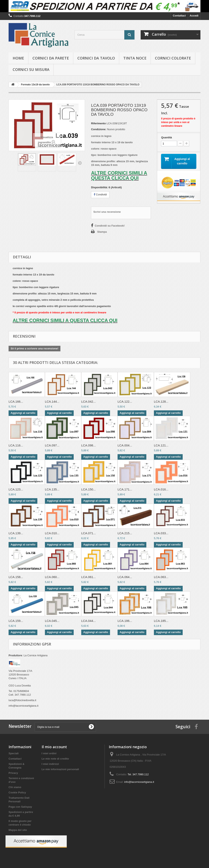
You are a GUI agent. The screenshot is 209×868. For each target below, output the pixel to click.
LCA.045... (52, 621)
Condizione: (99, 129)
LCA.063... (161, 577)
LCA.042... (88, 402)
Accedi (194, 16)
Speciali (14, 753)
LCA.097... (52, 445)
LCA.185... (161, 621)
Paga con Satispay (20, 807)
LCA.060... (52, 577)
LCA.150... (88, 489)
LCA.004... (125, 445)
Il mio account (54, 747)
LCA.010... (52, 533)
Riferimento (98, 123)
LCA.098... (88, 445)
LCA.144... (52, 402)
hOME (18, 58)
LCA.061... (88, 577)
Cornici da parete (51, 58)
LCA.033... (161, 533)
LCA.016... (161, 489)
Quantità (166, 137)
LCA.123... (16, 489)
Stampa (102, 232)
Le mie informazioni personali (60, 769)
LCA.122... (125, 402)
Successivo (80, 163)
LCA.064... (125, 577)
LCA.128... (161, 402)
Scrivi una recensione (107, 212)
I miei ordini (49, 753)
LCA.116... (16, 445)
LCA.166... (16, 402)
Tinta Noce (135, 58)
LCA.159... (16, 621)
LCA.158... (16, 577)
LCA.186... (125, 621)
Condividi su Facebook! (110, 226)
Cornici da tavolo (96, 58)
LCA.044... (88, 621)
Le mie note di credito (55, 759)
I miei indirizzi (50, 764)
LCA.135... (52, 489)
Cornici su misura (31, 69)
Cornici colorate (173, 58)
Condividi (100, 194)
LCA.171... (125, 489)
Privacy (13, 773)
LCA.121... (161, 445)
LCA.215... (125, 533)
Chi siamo (15, 787)
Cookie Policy (17, 793)
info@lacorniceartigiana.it (139, 782)
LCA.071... (88, 533)
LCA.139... (16, 533)
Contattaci (179, 16)
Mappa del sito (18, 830)
